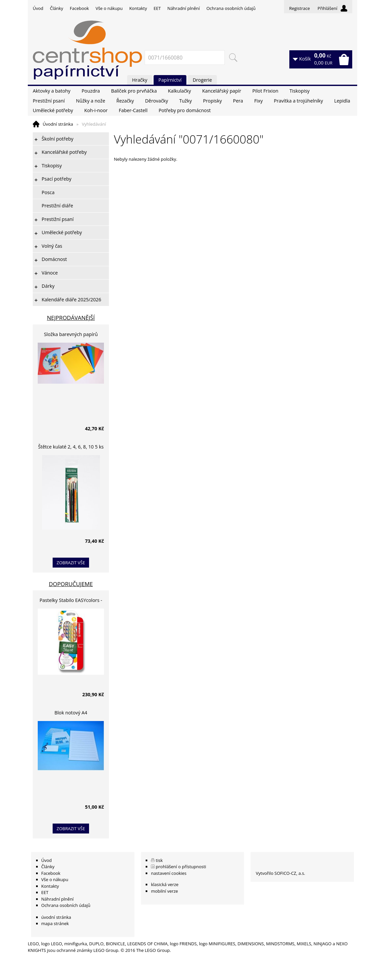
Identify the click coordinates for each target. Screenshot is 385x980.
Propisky (212, 101)
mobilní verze (165, 891)
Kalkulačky (179, 91)
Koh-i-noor (96, 110)
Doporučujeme (71, 584)
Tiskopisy (300, 91)
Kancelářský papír (222, 91)
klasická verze (165, 884)
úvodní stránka (56, 917)
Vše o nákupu (109, 8)
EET (157, 8)
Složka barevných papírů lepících (71, 335)
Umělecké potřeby (53, 110)
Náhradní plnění (184, 8)
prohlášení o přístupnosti (181, 867)
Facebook (79, 8)
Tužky (185, 101)
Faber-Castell (133, 110)
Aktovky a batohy (52, 91)
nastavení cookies (169, 873)
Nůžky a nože (90, 101)
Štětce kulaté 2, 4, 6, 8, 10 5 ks (71, 447)
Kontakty (138, 8)
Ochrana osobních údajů (231, 8)
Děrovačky (156, 101)
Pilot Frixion (265, 91)
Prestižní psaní (49, 101)
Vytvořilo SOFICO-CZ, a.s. (281, 873)
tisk (159, 860)
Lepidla (342, 101)
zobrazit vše (71, 563)
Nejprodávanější (71, 318)
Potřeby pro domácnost (185, 110)
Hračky (140, 80)
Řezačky (125, 101)
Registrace (299, 8)
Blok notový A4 (71, 713)
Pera (238, 101)
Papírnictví (170, 80)
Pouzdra (91, 91)
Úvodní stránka (58, 124)
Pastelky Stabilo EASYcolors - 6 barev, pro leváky (71, 601)
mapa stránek (55, 923)
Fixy (259, 101)
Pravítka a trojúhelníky (298, 101)
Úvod (38, 8)
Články (57, 8)
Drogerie (202, 80)
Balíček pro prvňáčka (134, 91)
